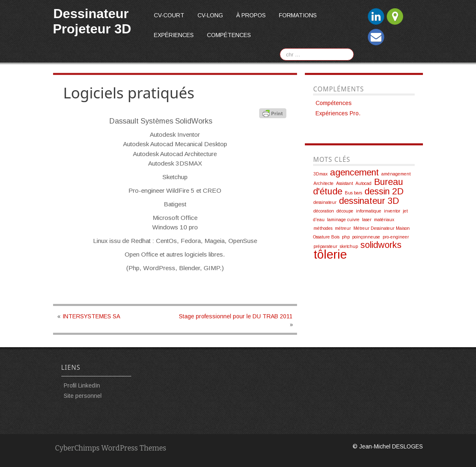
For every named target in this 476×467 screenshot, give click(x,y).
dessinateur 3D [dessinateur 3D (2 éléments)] (369, 201)
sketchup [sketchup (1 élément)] (349, 246)
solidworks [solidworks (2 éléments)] (381, 245)
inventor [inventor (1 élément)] (392, 211)
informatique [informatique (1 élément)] (369, 211)
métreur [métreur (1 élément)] (343, 228)
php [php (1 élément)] (346, 237)
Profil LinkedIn (82, 385)
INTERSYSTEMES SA (91, 316)
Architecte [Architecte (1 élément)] (324, 183)
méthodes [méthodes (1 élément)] (323, 228)
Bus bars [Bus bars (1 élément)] (353, 193)
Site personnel (83, 396)
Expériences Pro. (338, 113)
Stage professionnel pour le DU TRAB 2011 (236, 316)
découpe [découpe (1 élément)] (345, 211)
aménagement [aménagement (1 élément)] (396, 174)
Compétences (229, 35)
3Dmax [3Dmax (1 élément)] (320, 174)
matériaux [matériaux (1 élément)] (384, 219)
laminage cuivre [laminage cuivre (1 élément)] (343, 219)
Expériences (174, 35)
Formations (298, 15)
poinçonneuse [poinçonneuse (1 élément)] (366, 237)
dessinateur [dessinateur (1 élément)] (325, 202)
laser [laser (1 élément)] (367, 219)
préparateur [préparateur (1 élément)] (325, 246)
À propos (251, 15)
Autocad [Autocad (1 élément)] (363, 183)
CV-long (210, 15)
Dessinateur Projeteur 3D (92, 21)
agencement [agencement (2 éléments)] (354, 172)
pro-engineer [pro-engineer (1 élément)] (396, 237)
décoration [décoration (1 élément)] (324, 211)
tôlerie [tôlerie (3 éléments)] (330, 254)
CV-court (169, 15)
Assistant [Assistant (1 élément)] (345, 183)
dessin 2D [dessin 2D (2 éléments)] (384, 191)
